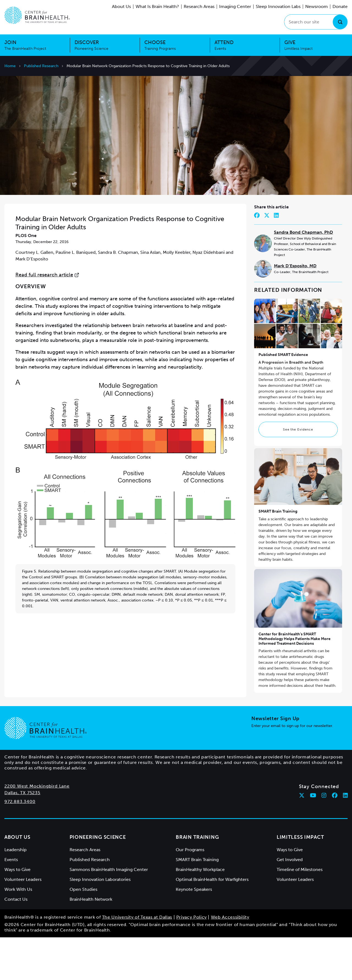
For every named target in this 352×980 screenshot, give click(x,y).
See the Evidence (298, 472)
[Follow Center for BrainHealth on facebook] (335, 838)
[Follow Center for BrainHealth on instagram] (324, 838)
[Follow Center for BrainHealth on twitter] (302, 838)
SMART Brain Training (278, 554)
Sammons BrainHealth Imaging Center (109, 912)
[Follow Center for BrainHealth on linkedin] (345, 838)
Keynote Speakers (194, 932)
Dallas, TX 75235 (22, 835)
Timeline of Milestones (300, 912)
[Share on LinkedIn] (276, 258)
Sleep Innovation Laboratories (100, 922)
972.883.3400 (20, 844)
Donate (340, 6)
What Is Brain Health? (157, 6)
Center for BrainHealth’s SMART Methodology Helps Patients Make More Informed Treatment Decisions (295, 681)
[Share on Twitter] (267, 258)
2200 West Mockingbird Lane (37, 829)
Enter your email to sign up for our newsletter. (292, 768)
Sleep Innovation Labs (278, 6)
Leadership (16, 892)
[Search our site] (316, 22)
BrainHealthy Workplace (200, 912)
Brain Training (197, 880)
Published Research (41, 66)
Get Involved (290, 902)
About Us (121, 6)
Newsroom (317, 6)
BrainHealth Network (91, 942)
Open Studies (83, 932)
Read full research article (47, 317)
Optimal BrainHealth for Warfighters (212, 922)
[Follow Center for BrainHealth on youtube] (313, 838)
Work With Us (18, 932)
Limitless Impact (300, 880)
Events (11, 902)
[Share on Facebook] (257, 258)
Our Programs (190, 892)
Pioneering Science (98, 880)
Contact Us (16, 942)
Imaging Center (235, 6)
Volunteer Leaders (23, 922)
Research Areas (199, 6)
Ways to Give (17, 912)
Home (10, 66)
